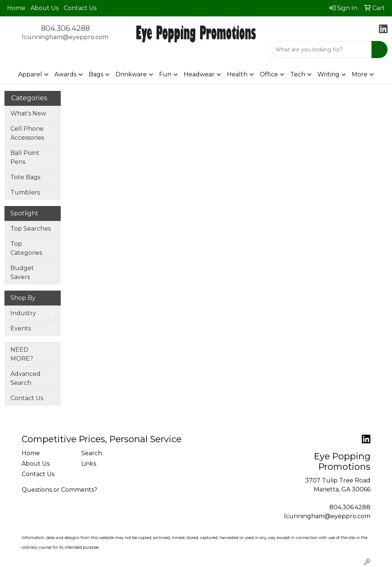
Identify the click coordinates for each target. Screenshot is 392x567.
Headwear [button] (199, 74)
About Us (45, 8)
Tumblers (25, 192)
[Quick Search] (319, 50)
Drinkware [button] (131, 74)
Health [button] (237, 74)
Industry (23, 313)
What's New (28, 113)
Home (16, 8)
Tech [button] (298, 74)
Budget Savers (22, 273)
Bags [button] (96, 74)
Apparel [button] (30, 74)
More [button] (360, 74)
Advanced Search (26, 378)
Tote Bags (25, 177)
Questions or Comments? (59, 490)
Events (21, 328)
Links (89, 464)
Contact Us (80, 8)
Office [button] (269, 74)
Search (92, 453)
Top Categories (26, 248)
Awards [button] (65, 74)
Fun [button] (165, 74)
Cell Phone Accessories (27, 133)
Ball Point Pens (25, 157)
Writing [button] (328, 74)
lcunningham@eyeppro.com (65, 37)
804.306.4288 (65, 28)
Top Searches (31, 229)
